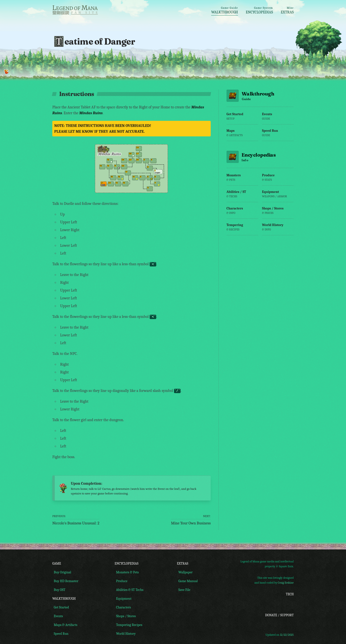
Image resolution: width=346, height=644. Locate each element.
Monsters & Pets (127, 573)
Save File (184, 590)
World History (278, 229)
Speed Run (278, 135)
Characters (242, 213)
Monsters (242, 179)
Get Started (242, 118)
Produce (278, 179)
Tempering (242, 229)
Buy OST (59, 590)
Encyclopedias (259, 10)
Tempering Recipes (128, 625)
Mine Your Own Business (191, 520)
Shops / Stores (278, 213)
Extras (287, 10)
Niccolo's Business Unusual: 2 (76, 520)
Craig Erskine (286, 583)
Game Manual (187, 581)
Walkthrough (225, 10)
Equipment (278, 196)
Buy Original (62, 573)
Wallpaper (185, 573)
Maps (242, 135)
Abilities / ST (242, 196)
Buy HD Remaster (65, 581)
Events (278, 118)
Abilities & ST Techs (129, 590)
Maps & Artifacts (65, 625)
